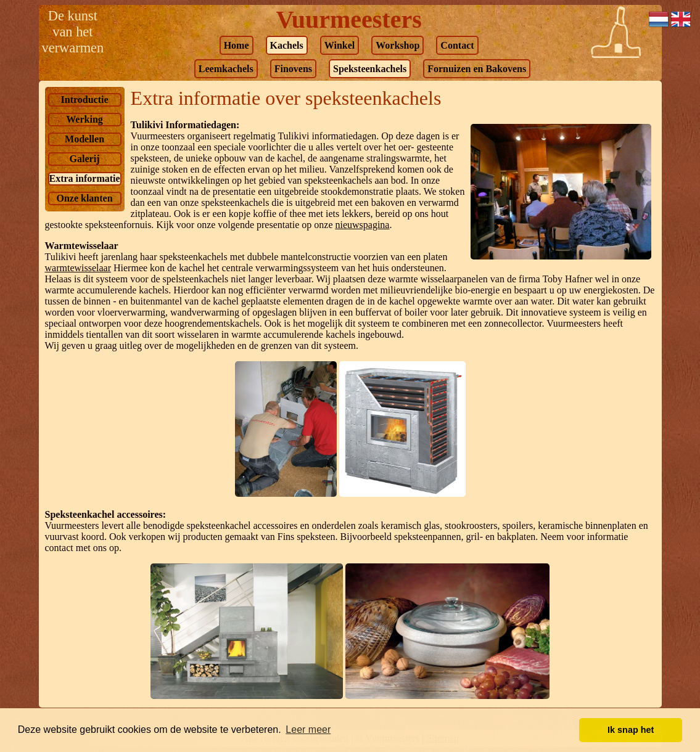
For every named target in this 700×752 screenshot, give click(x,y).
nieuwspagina (362, 225)
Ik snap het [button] (631, 730)
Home (237, 45)
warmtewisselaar (78, 268)
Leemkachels (226, 69)
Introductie (85, 100)
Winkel (340, 45)
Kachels (287, 45)
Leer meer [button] (308, 730)
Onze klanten (84, 198)
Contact (457, 45)
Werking (84, 119)
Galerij (85, 159)
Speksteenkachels (370, 69)
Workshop (397, 45)
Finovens (293, 69)
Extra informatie (85, 178)
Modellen (84, 139)
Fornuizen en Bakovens (477, 69)
